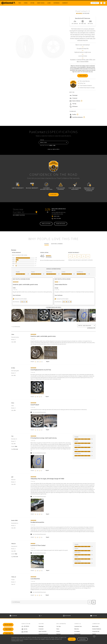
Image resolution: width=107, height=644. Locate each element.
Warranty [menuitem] (65, 3)
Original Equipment (43, 634)
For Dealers (77, 632)
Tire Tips (59, 626)
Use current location (19, 215)
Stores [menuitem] (26, 3)
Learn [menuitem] (49, 3)
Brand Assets (95, 626)
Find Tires (8, 634)
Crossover (41, 629)
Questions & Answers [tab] (57, 244)
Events (58, 632)
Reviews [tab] (47, 244)
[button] (24, 629)
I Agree (72, 639)
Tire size (42, 140)
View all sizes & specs (53, 149)
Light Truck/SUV (43, 632)
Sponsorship (77, 634)
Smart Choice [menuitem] (41, 3)
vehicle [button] (51, 145)
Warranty (77, 629)
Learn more (54, 195)
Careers (94, 634)
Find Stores (8, 629)
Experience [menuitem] (57, 3)
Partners (59, 634)
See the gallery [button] (39, 94)
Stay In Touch (8, 625)
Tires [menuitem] (20, 3)
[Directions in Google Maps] (56, 216)
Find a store (83, 76)
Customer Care (78, 626)
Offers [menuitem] (32, 3)
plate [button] (54, 145)
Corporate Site (96, 632)
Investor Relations (97, 629)
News (58, 629)
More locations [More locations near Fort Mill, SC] (46, 224)
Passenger (41, 626)
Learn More (83, 639)
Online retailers (61, 224)
